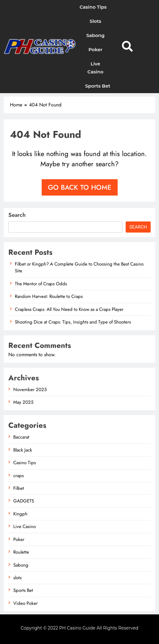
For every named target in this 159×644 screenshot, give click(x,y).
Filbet (19, 488)
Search (17, 215)
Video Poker (25, 603)
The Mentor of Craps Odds (41, 284)
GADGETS (24, 501)
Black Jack (23, 450)
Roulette (21, 552)
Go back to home (80, 187)
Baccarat (21, 437)
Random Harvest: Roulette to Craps (49, 296)
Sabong (95, 35)
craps (19, 476)
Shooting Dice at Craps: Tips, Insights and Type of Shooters (73, 322)
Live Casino (95, 68)
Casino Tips (93, 7)
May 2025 (23, 402)
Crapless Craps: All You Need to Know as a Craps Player (69, 309)
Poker (95, 50)
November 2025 (30, 390)
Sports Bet (98, 86)
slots (95, 21)
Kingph (20, 514)
